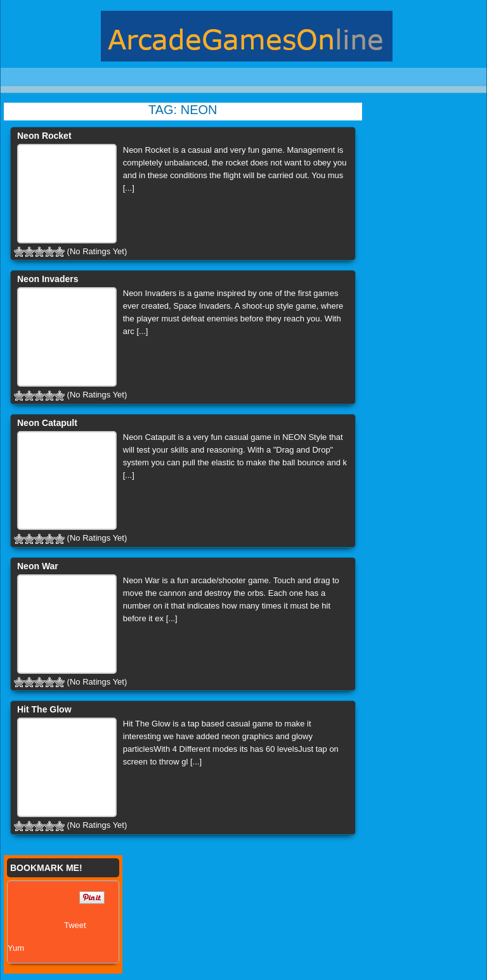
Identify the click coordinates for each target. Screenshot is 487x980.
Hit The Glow (44, 709)
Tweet (75, 925)
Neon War (38, 566)
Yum (16, 948)
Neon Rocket (44, 136)
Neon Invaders (48, 279)
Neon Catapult (47, 423)
